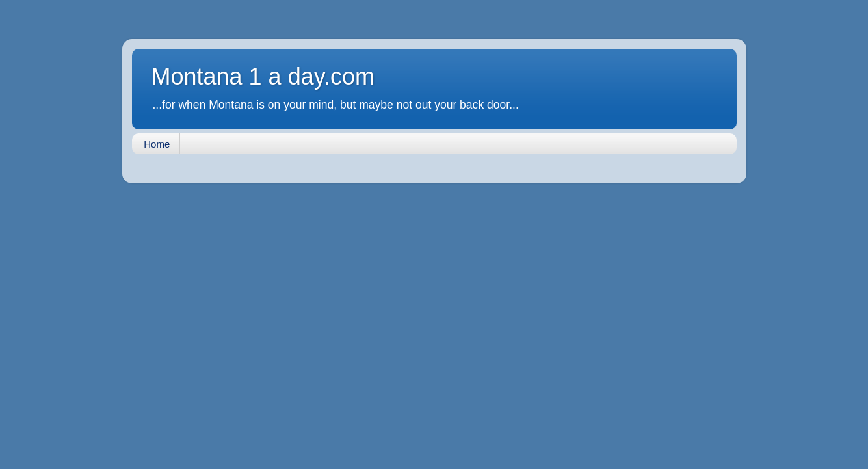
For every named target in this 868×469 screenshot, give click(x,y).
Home (157, 144)
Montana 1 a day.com (263, 76)
